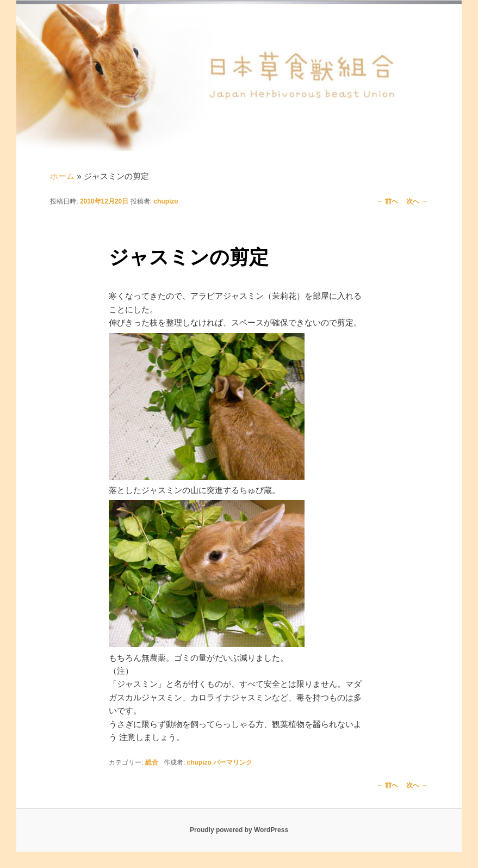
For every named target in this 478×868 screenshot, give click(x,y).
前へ (387, 201)
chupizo (166, 201)
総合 (152, 762)
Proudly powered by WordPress (239, 830)
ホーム (62, 176)
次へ (417, 201)
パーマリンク (233, 762)
